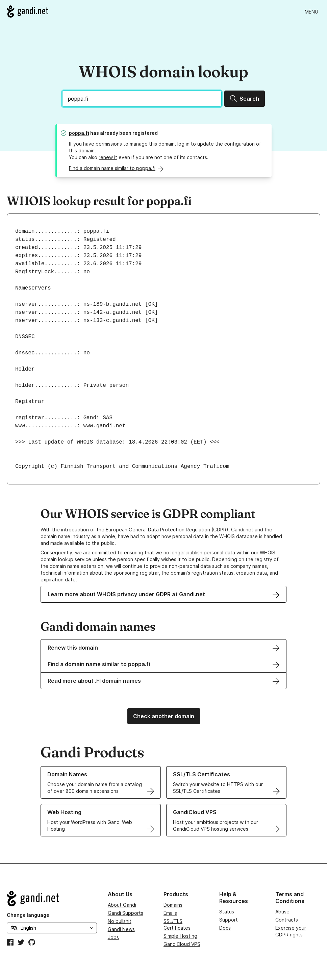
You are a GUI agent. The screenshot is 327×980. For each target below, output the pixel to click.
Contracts (287, 920)
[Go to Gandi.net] (28, 11)
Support (229, 920)
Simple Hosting (180, 936)
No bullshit (120, 921)
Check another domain (164, 716)
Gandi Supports (125, 913)
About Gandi (122, 905)
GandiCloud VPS (182, 944)
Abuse (282, 912)
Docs (225, 928)
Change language (28, 915)
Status (227, 912)
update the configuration (226, 144)
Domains (173, 905)
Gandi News (121, 929)
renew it (108, 157)
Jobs (113, 937)
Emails (170, 913)
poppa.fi (79, 133)
